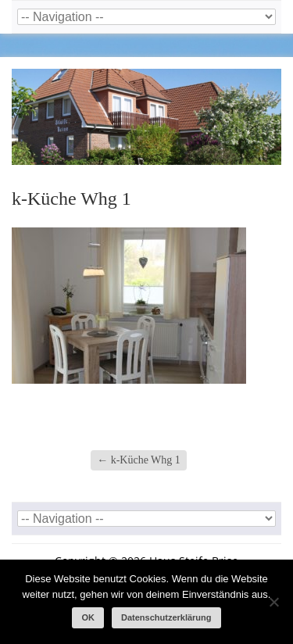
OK (88, 617)
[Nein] (273, 602)
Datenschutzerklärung (166, 617)
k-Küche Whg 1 (139, 460)
